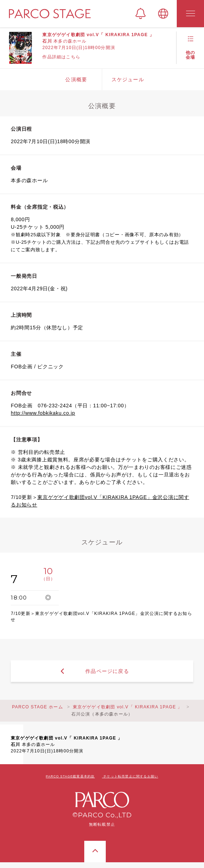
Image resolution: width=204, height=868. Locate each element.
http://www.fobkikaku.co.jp (43, 413)
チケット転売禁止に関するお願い (131, 776)
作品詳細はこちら (61, 57)
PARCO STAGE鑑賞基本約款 (70, 776)
